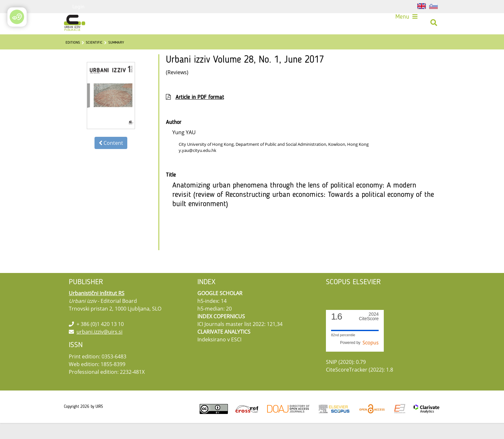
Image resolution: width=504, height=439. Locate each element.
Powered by (359, 359)
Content (111, 159)
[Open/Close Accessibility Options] (18, 18)
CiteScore (369, 333)
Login (78, 6)
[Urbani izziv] (75, 23)
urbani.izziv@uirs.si (99, 348)
